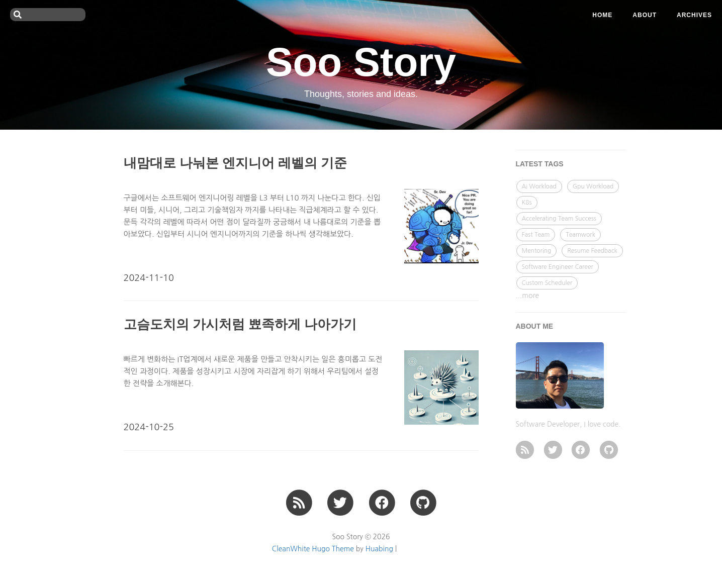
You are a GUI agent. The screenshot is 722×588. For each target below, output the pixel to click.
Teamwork (580, 235)
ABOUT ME (535, 326)
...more (528, 296)
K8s (527, 203)
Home (602, 15)
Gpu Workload (593, 186)
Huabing (379, 549)
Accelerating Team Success (559, 219)
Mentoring (537, 251)
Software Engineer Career (558, 267)
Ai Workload (539, 186)
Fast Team (536, 235)
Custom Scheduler (547, 283)
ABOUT (645, 15)
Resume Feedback (592, 251)
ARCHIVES (694, 15)
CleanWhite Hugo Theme (313, 549)
